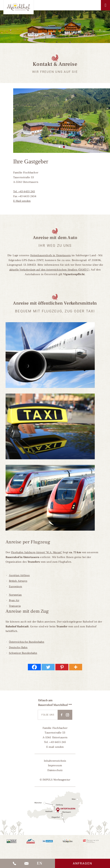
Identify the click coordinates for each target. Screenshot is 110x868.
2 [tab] (64, 147)
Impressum (55, 765)
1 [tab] (59, 147)
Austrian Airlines (20, 575)
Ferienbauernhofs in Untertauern (51, 255)
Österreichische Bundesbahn (27, 642)
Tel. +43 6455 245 (24, 191)
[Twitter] (48, 667)
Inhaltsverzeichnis (55, 761)
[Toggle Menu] (105, 5)
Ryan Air (14, 600)
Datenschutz (55, 770)
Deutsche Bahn (19, 647)
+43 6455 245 (58, 742)
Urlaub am (45, 700)
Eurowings (16, 586)
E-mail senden (55, 747)
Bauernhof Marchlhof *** (55, 705)
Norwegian (16, 595)
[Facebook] (34, 667)
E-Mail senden (22, 201)
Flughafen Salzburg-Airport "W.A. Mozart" (37, 552)
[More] (76, 667)
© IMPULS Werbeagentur (55, 780)
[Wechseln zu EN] (39, 863)
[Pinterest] (62, 667)
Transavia (15, 606)
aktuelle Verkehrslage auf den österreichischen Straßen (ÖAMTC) (49, 270)
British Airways (18, 581)
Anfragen (83, 863)
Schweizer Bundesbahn (24, 653)
